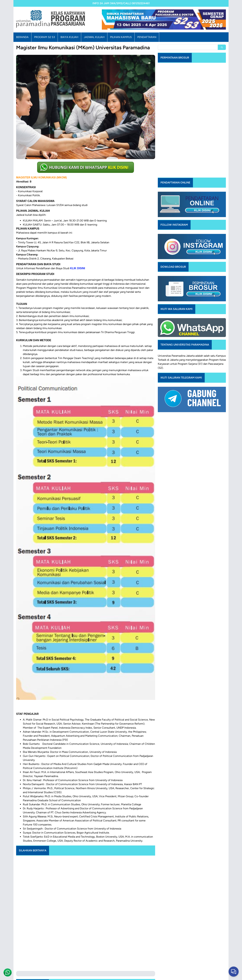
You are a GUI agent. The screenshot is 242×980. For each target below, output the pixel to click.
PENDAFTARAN (147, 37)
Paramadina (178, 332)
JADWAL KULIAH (94, 37)
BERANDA (22, 37)
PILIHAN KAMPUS (121, 37)
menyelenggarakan (197, 336)
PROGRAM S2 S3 (45, 37)
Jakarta (190, 332)
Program (214, 336)
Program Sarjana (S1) (190, 340)
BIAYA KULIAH (69, 37)
